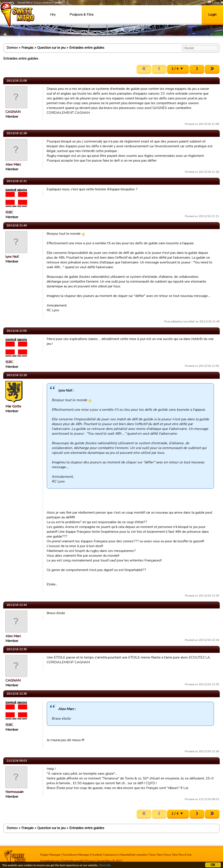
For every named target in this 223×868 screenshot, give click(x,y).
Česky (214, 3)
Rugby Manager (51, 855)
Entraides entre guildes (87, 48)
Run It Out (185, 855)
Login (212, 15)
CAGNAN (13, 112)
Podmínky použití (73, 861)
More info (105, 866)
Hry (53, 15)
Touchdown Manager (76, 855)
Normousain (14, 792)
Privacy (90, 861)
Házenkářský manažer (133, 855)
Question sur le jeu (51, 48)
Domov (12, 48)
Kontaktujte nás (50, 861)
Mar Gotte (13, 406)
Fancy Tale (170, 855)
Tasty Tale (155, 855)
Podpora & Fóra (81, 15)
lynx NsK (12, 257)
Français (27, 48)
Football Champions (105, 855)
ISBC (9, 212)
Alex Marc (13, 164)
